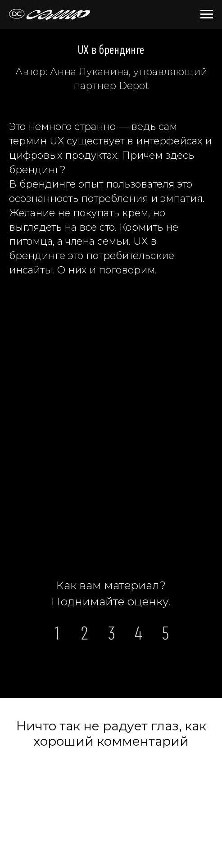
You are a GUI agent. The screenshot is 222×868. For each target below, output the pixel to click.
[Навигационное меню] (207, 14)
